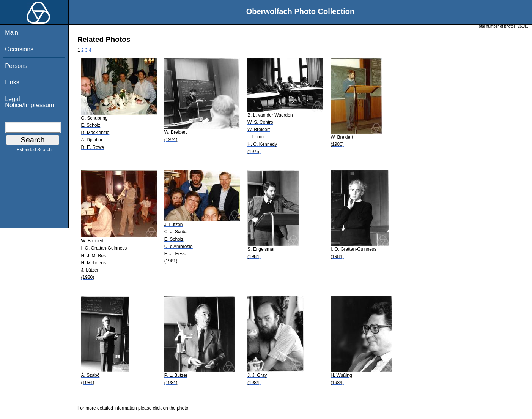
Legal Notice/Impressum (29, 102)
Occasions (19, 49)
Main (12, 32)
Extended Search (34, 151)
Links (12, 82)
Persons (16, 66)
